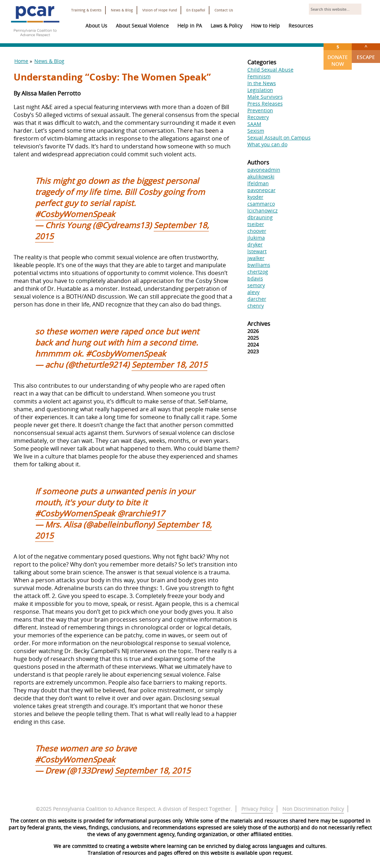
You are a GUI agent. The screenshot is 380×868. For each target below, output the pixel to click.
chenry (256, 306)
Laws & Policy (226, 26)
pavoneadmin (264, 170)
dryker (255, 244)
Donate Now (338, 55)
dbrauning (260, 217)
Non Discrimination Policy (313, 809)
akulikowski (261, 176)
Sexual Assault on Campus (279, 138)
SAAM (254, 124)
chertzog (258, 272)
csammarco (261, 204)
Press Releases (265, 104)
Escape (366, 52)
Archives (259, 324)
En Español (196, 10)
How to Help (265, 26)
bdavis (255, 278)
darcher (257, 299)
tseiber (256, 224)
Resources (301, 26)
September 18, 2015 (169, 365)
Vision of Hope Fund (160, 10)
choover (257, 231)
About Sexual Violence (142, 26)
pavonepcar (261, 190)
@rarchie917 (141, 513)
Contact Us (224, 10)
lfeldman (258, 183)
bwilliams (259, 265)
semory (256, 285)
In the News (262, 83)
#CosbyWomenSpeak (75, 214)
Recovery (258, 117)
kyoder (255, 197)
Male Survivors (265, 97)
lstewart (257, 251)
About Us (96, 26)
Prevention (260, 110)
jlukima (256, 238)
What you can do (267, 144)
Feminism (259, 76)
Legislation (260, 90)
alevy (253, 292)
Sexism (256, 131)
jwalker (256, 258)
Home (21, 61)
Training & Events (86, 10)
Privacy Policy (257, 809)
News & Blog (122, 10)
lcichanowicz (263, 210)
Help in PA (190, 26)
